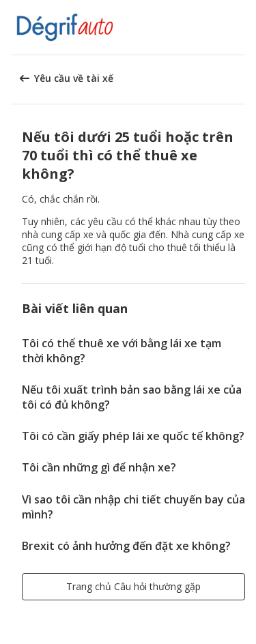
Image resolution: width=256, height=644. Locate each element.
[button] (241, 27)
